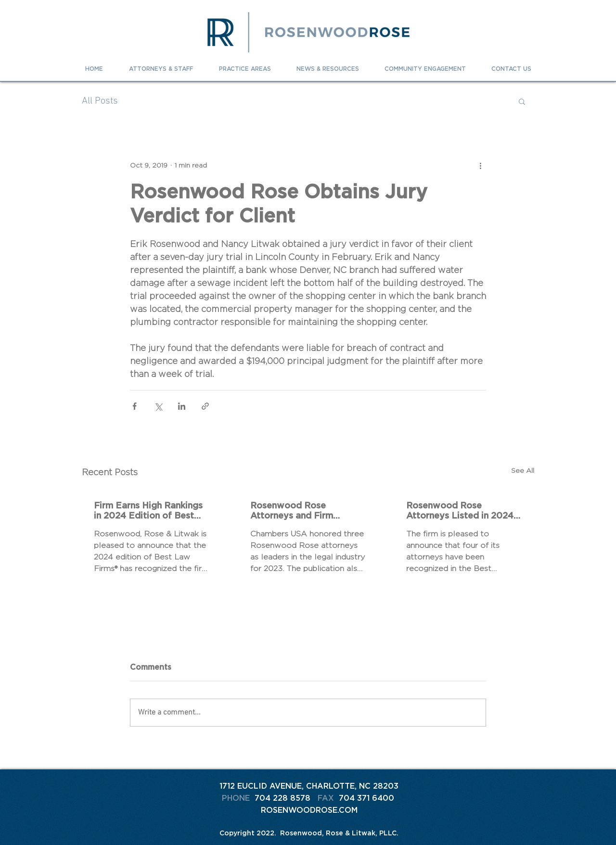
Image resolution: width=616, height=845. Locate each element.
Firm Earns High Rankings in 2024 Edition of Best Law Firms (148, 510)
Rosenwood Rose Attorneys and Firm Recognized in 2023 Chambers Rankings (293, 510)
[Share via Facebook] (135, 406)
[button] (522, 101)
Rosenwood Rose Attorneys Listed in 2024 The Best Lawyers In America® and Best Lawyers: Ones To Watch (460, 510)
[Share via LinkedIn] (182, 406)
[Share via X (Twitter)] (158, 406)
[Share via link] (205, 406)
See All (523, 470)
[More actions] (480, 165)
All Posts (100, 101)
